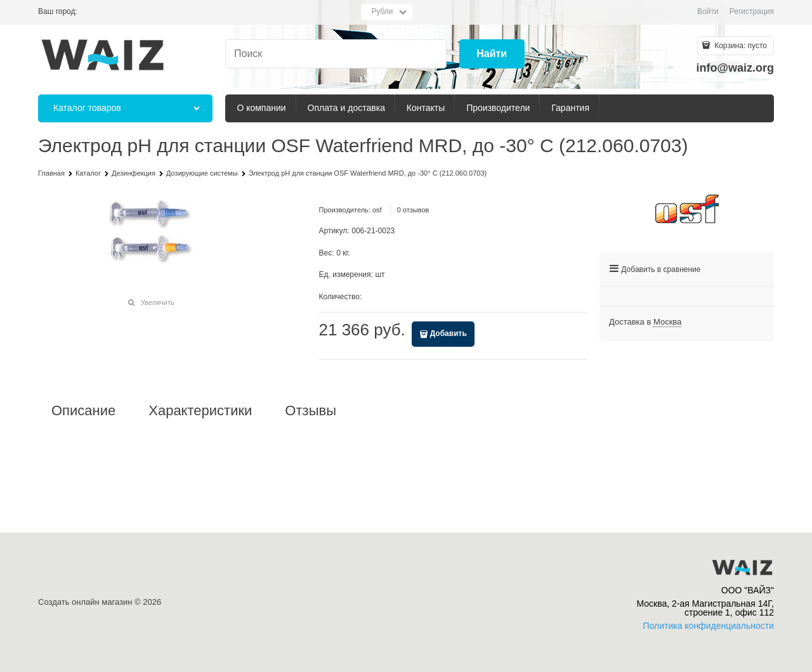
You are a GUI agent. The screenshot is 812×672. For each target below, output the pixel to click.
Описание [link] (83, 411)
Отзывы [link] (311, 411)
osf (377, 210)
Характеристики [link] (200, 411)
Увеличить (158, 302)
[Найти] (492, 54)
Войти (708, 11)
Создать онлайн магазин (85, 602)
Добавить (449, 333)
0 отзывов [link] (413, 210)
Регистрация (752, 11)
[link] (667, 322)
